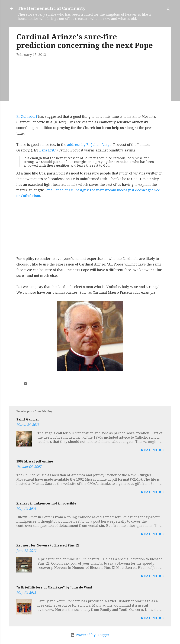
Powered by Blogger (90, 635)
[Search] (169, 10)
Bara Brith (48, 150)
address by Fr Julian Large (89, 145)
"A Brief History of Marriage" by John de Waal (54, 587)
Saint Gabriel (28, 419)
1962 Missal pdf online (35, 461)
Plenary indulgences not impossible (46, 503)
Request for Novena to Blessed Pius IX (48, 545)
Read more (152, 450)
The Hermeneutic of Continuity (52, 8)
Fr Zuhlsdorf (27, 116)
